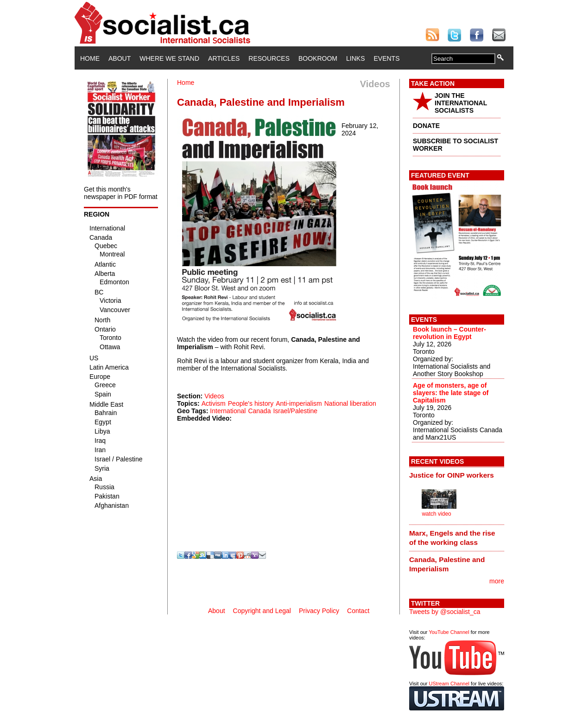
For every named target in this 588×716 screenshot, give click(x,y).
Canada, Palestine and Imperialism (447, 564)
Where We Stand (169, 58)
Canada (259, 411)
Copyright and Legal (262, 611)
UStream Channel (449, 684)
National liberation (350, 403)
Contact (358, 611)
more (497, 581)
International (228, 411)
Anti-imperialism (299, 403)
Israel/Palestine (295, 411)
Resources (269, 58)
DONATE (426, 126)
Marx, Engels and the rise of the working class (452, 538)
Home (90, 58)
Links (355, 58)
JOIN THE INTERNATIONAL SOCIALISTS (461, 103)
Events (386, 58)
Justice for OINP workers (452, 475)
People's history (251, 403)
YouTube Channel (449, 632)
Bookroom (318, 58)
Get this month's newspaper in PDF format (121, 193)
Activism (214, 403)
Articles (224, 58)
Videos (214, 396)
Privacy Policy (319, 611)
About (120, 58)
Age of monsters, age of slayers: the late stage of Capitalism (451, 393)
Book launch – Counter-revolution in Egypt (449, 333)
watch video (436, 514)
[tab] (457, 475)
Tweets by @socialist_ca (445, 612)
